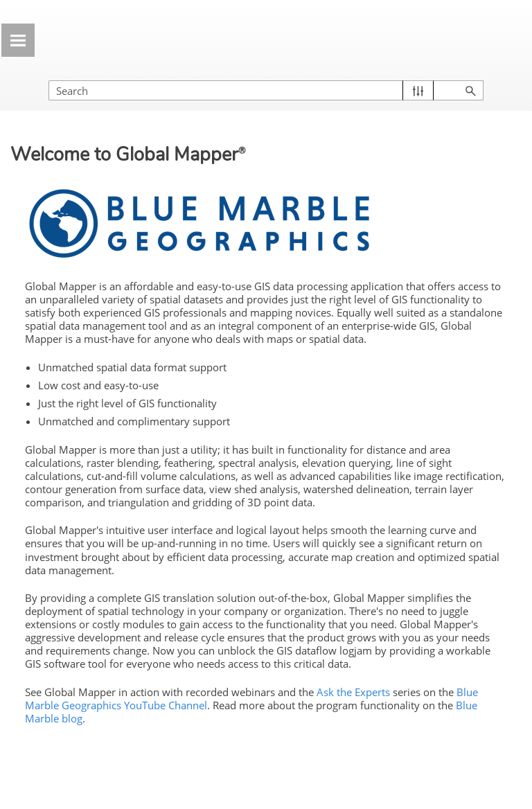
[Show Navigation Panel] (18, 40)
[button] (418, 90)
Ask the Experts (353, 692)
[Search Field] (266, 90)
